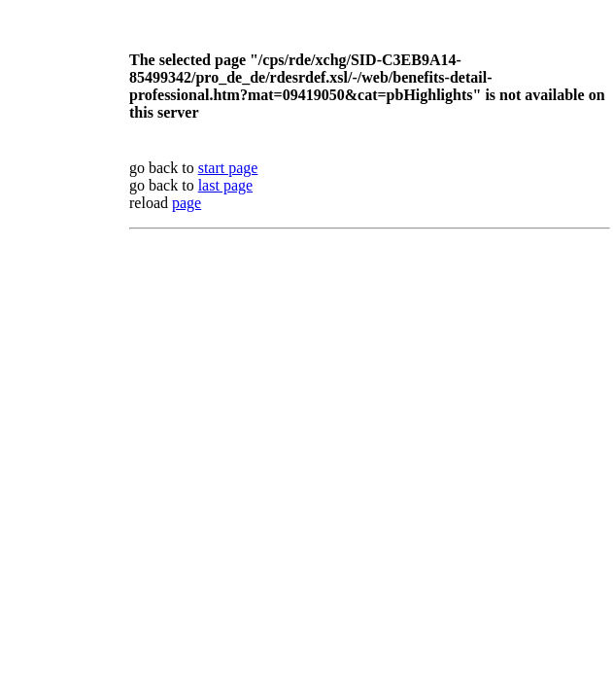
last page (225, 185)
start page (228, 168)
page (187, 203)
